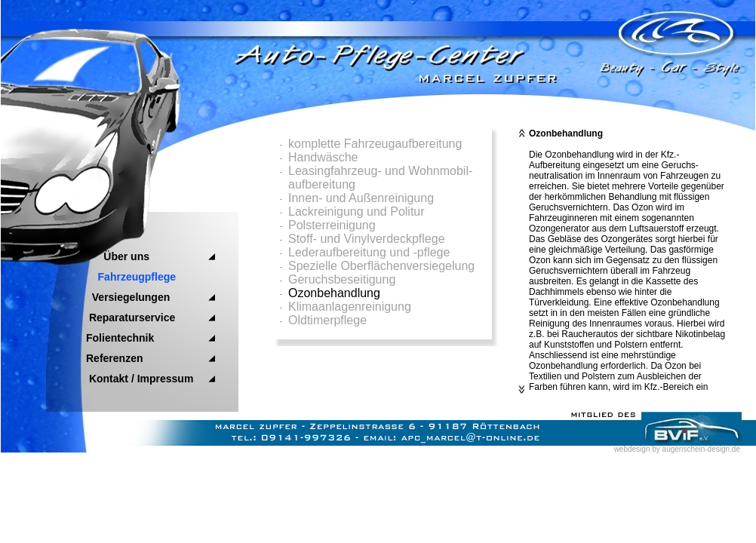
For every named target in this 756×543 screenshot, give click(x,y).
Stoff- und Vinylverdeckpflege (367, 239)
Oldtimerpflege (327, 320)
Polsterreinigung (332, 225)
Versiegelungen (128, 297)
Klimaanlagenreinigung (350, 307)
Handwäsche (323, 157)
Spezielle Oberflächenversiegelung (381, 266)
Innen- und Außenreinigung (361, 198)
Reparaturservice (131, 318)
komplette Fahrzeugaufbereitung (375, 144)
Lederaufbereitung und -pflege (369, 252)
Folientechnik (120, 338)
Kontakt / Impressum (140, 379)
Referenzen (114, 358)
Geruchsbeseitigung (342, 279)
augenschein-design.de (701, 449)
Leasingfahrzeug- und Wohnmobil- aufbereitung (380, 178)
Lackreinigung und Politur (356, 212)
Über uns (118, 256)
